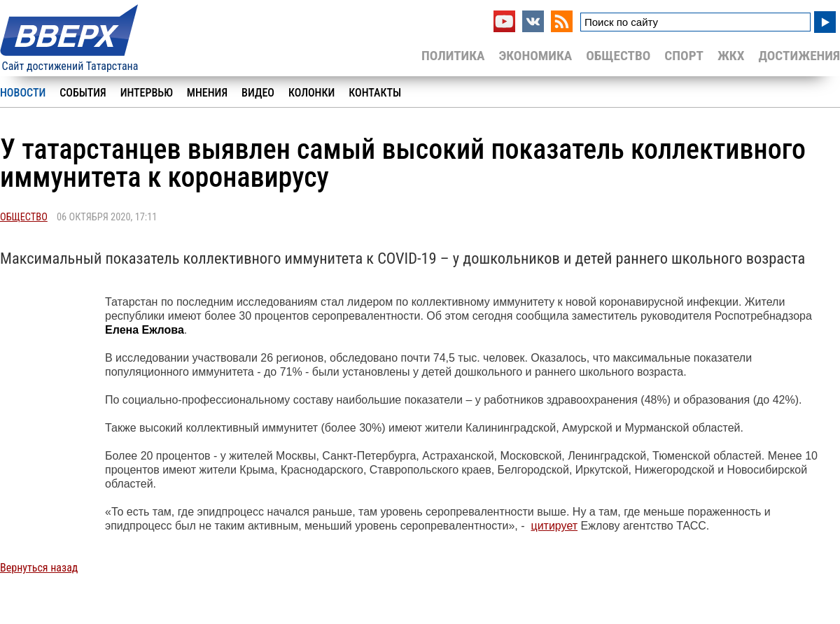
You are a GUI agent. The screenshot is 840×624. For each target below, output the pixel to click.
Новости (23, 93)
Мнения (207, 93)
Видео (258, 93)
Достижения (799, 56)
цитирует (554, 526)
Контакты (375, 93)
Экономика (535, 56)
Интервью (147, 93)
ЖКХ (731, 56)
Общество (618, 56)
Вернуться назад (39, 568)
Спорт (684, 56)
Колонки (311, 93)
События (83, 93)
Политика (453, 56)
